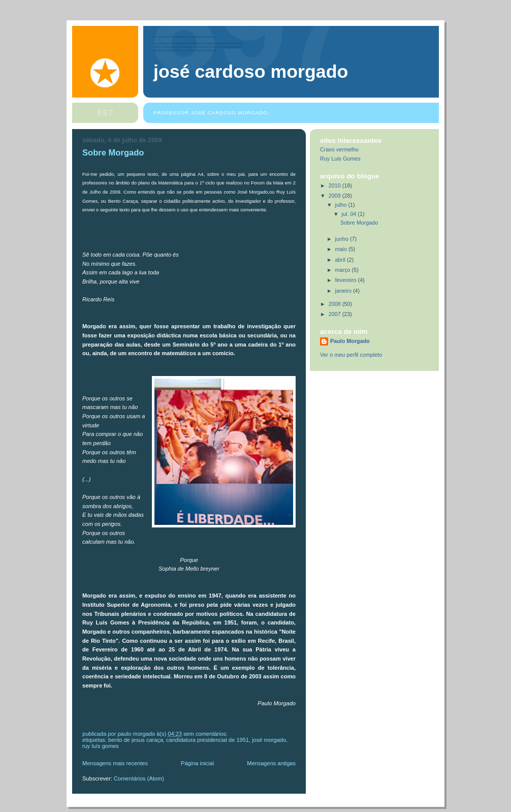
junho (343, 239)
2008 (336, 304)
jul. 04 (350, 214)
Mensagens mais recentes (115, 763)
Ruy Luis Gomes (340, 159)
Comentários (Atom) (139, 778)
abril (341, 260)
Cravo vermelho (339, 149)
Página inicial (197, 763)
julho (342, 205)
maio (342, 249)
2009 (336, 196)
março (344, 270)
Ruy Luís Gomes (101, 746)
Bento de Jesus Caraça (136, 740)
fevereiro (347, 280)
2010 (336, 185)
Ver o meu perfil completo (351, 355)
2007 (336, 314)
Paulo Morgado (350, 341)
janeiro (344, 291)
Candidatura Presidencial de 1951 (207, 740)
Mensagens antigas (271, 763)
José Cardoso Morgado (251, 72)
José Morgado (269, 740)
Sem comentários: (206, 734)
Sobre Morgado (113, 153)
